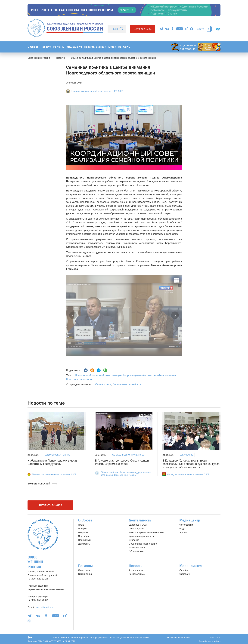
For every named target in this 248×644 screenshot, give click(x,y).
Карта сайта (215, 638)
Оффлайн (185, 574)
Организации (85, 574)
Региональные (137, 574)
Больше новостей (42, 484)
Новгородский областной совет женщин (98, 375)
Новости (46, 47)
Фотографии (186, 525)
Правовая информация (179, 638)
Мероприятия (191, 566)
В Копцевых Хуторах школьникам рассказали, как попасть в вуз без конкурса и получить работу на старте (191, 464)
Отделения (84, 570)
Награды (83, 532)
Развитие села (137, 547)
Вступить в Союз (143, 29)
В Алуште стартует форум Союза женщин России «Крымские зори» (123, 462)
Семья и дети (103, 384)
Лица (81, 525)
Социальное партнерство (143, 544)
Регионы (59, 47)
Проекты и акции (95, 47)
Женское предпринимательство (128, 455)
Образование (186, 455)
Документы (84, 544)
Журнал (184, 532)
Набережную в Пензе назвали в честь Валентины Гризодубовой (53, 462)
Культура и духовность (141, 536)
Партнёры (84, 536)
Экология (134, 540)
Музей (112, 47)
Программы (85, 540)
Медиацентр (74, 47)
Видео (183, 528)
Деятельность (140, 520)
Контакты (124, 47)
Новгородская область (79, 379)
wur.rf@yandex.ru (45, 607)
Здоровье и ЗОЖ (138, 525)
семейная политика (164, 375)
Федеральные (136, 570)
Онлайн (184, 570)
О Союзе (33, 47)
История (83, 528)
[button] (73, 315)
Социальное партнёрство (128, 384)
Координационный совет (137, 375)
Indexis (217, 641)
